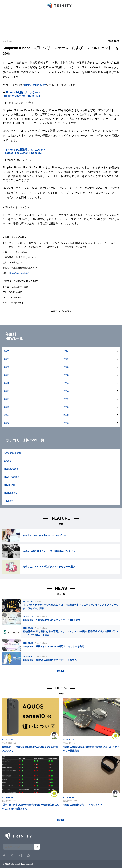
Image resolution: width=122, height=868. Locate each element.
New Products (11, 477)
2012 (66, 399)
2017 (7, 383)
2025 (7, 351)
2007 (7, 423)
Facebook (4, 855)
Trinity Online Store (35, 85)
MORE (61, 671)
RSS (28, 855)
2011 (7, 407)
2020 (66, 367)
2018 (66, 375)
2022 (66, 359)
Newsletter (10, 485)
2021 (7, 367)
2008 (66, 415)
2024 (66, 351)
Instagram (20, 855)
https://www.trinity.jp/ (19, 273)
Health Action (11, 469)
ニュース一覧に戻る (61, 311)
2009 (7, 415)
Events (8, 461)
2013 (7, 399)
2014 (66, 391)
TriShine (8, 501)
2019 (7, 375)
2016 (66, 383)
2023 (7, 359)
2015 (7, 391)
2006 (66, 423)
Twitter (12, 855)
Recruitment (10, 493)
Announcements (12, 453)
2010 (66, 407)
